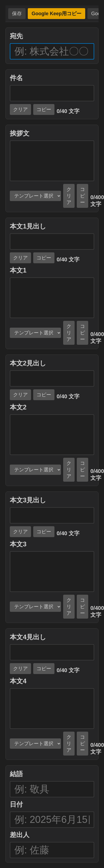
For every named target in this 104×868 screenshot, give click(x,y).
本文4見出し (28, 637)
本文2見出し (28, 363)
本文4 (18, 681)
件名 (16, 78)
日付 (16, 804)
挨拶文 (20, 133)
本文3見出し (28, 500)
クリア (20, 109)
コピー (44, 109)
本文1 (18, 270)
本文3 (18, 544)
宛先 (16, 36)
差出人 (20, 835)
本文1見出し (28, 226)
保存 (17, 14)
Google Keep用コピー (56, 14)
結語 (16, 774)
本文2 (18, 407)
